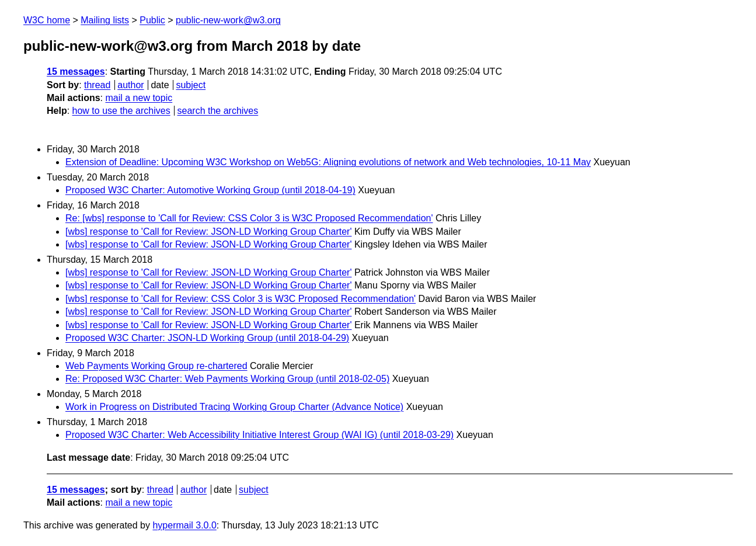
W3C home (47, 20)
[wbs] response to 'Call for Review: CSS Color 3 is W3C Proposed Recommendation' (241, 299)
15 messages (76, 72)
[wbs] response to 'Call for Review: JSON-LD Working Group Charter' (208, 232)
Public (152, 20)
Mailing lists (105, 20)
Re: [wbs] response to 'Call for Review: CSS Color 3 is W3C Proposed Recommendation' (249, 218)
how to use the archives (121, 111)
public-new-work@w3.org (228, 20)
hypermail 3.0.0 (184, 525)
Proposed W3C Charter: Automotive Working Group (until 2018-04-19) (210, 190)
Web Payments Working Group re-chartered (156, 366)
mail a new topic (139, 98)
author (130, 85)
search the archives (218, 111)
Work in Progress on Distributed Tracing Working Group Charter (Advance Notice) (234, 407)
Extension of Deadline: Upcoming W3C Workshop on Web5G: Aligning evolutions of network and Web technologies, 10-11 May (328, 162)
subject (191, 85)
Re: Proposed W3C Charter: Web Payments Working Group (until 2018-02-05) (227, 379)
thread (97, 85)
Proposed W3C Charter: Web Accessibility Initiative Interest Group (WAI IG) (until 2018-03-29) (259, 435)
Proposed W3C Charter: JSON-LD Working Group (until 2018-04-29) (207, 338)
